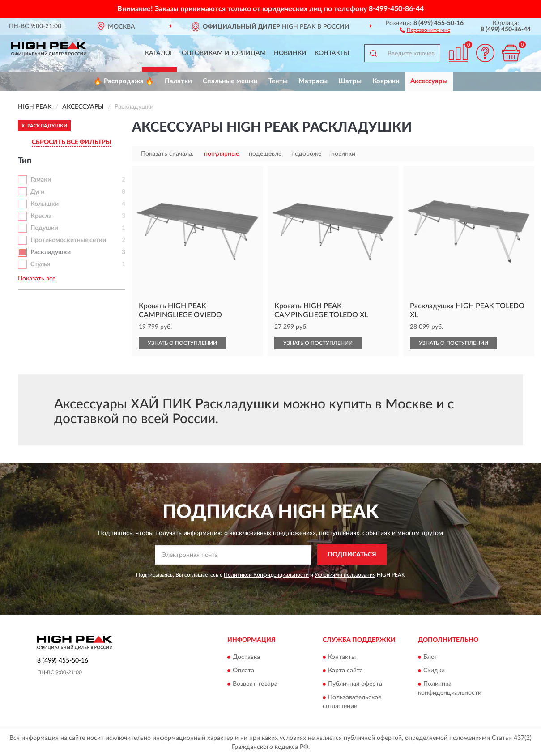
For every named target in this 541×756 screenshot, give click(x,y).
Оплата (243, 671)
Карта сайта (345, 671)
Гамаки (41, 180)
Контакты (332, 53)
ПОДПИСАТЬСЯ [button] (352, 555)
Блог (430, 658)
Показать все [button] (37, 279)
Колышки (45, 204)
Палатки (178, 81)
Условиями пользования (345, 575)
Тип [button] (25, 161)
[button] (425, 30)
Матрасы (313, 81)
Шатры (350, 81)
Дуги (37, 192)
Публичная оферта (355, 684)
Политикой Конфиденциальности (266, 575)
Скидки (434, 671)
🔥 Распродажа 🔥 (124, 81)
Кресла (41, 216)
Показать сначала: (167, 154)
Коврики (386, 81)
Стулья (40, 264)
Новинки (290, 53)
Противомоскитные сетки (68, 240)
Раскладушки (51, 252)
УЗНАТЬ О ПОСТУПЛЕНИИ (182, 343)
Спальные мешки (230, 81)
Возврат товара (255, 684)
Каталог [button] (159, 53)
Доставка (246, 658)
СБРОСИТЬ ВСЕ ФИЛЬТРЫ (72, 142)
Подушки (44, 228)
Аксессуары (429, 81)
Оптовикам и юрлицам (224, 53)
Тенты (278, 81)
